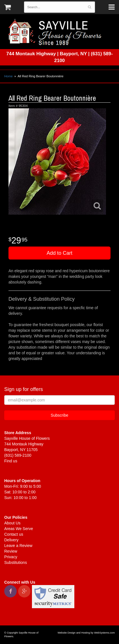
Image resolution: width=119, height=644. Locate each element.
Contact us (14, 534)
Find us (11, 461)
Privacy (11, 557)
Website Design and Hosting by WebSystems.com (86, 633)
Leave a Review (18, 546)
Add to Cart (59, 253)
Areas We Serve (19, 529)
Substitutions (16, 562)
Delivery (11, 540)
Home (8, 76)
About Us (12, 523)
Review (11, 551)
